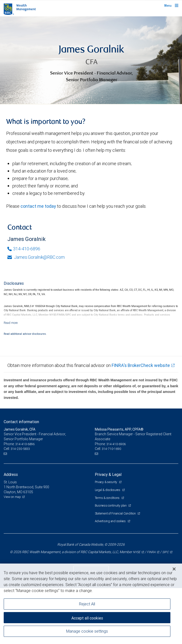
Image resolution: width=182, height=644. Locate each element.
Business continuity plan (111, 505)
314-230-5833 (20, 449)
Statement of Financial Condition (116, 513)
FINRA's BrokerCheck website (141, 365)
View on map (12, 497)
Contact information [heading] (21, 422)
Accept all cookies (87, 618)
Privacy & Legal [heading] (108, 474)
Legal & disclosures (108, 490)
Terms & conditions (108, 498)
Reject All (87, 604)
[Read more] (11, 323)
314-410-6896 (24, 249)
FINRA (151, 552)
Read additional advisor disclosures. (25, 334)
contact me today (38, 206)
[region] (91, 604)
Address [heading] (11, 474)
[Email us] (6, 454)
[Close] (174, 569)
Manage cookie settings (87, 631)
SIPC (165, 552)
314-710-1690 (111, 449)
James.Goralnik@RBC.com (36, 257)
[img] (91, 60)
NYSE (137, 552)
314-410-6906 (116, 444)
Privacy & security (106, 482)
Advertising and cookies (111, 521)
